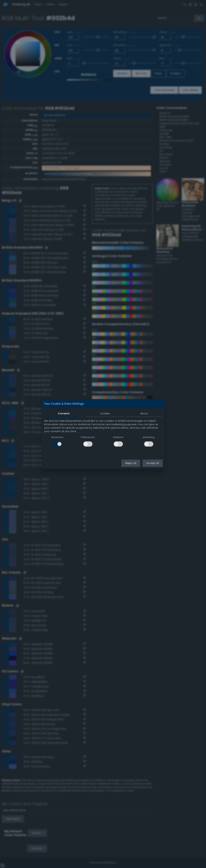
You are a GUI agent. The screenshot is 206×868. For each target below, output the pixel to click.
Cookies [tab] (105, 413)
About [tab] (144, 413)
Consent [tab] (64, 413)
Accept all (153, 463)
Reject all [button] (131, 463)
